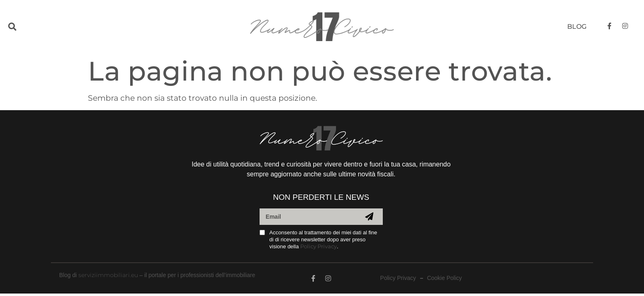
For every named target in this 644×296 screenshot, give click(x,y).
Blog (577, 27)
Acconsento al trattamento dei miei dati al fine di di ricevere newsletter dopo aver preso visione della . (323, 239)
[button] (30, 27)
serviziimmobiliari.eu (108, 275)
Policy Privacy (319, 246)
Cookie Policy (445, 278)
